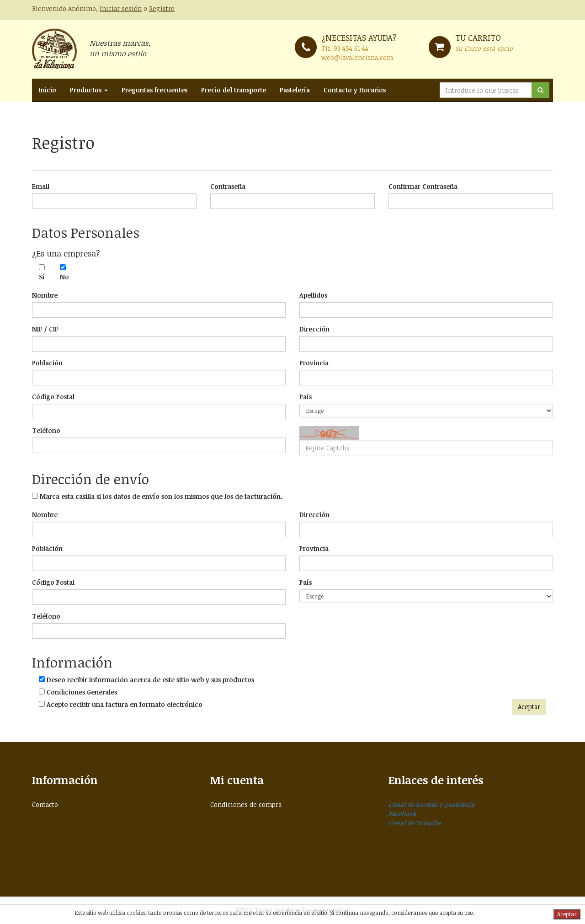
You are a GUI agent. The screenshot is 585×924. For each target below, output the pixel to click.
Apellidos (313, 295)
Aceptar (529, 707)
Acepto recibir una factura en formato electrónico (125, 704)
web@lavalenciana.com (357, 57)
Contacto (45, 804)
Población (47, 363)
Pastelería (295, 90)
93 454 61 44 (351, 48)
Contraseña (228, 186)
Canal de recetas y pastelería (431, 804)
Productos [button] (89, 90)
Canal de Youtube (415, 823)
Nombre (45, 295)
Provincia (314, 363)
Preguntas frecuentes (154, 90)
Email (41, 186)
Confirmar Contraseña (423, 186)
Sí (42, 277)
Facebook (402, 814)
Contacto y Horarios (355, 90)
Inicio (48, 90)
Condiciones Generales (82, 692)
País (306, 397)
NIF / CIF (45, 329)
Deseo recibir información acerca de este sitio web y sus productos (150, 680)
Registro (162, 8)
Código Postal (53, 397)
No (64, 277)
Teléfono (46, 430)
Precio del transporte (234, 90)
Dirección (314, 329)
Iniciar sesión (121, 8)
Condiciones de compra (246, 804)
